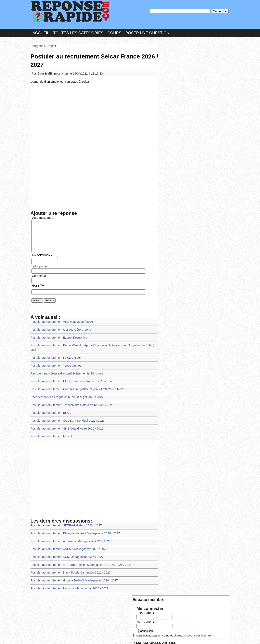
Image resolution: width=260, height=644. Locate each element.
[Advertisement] (94, 112)
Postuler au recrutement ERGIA (50, 401)
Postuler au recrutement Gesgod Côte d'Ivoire (59, 327)
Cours (114, 31)
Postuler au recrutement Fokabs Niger (54, 350)
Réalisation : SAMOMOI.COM (161, 637)
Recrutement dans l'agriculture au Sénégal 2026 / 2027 (65, 387)
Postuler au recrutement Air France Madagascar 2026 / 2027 (68, 527)
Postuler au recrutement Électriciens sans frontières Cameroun (69, 372)
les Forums (90, 637)
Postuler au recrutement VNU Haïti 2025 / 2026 (60, 320)
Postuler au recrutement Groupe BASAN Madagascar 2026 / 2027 (71, 564)
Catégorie (37, 44)
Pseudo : (172, 59)
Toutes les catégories (78, 31)
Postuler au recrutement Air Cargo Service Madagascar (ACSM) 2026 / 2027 (78, 549)
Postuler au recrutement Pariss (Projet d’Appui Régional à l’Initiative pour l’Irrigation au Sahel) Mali (91, 342)
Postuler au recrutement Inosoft (50, 424)
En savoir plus (127, 630)
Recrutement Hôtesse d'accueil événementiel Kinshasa (65, 364)
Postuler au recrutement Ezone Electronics (57, 335)
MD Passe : (172, 68)
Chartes (39, 637)
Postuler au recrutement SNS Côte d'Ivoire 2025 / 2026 (65, 416)
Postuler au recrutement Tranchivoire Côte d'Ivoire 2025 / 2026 (69, 394)
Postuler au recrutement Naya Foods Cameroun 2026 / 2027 (68, 556)
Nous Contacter (63, 637)
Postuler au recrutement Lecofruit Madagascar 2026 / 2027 (67, 571)
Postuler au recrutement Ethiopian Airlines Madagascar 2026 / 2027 (72, 519)
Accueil (41, 31)
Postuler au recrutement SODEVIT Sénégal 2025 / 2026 (65, 409)
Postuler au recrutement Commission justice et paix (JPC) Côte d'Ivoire (74, 379)
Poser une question (147, 31)
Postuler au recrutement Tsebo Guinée (54, 357)
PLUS (191, 637)
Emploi (50, 44)
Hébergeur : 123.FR (119, 637)
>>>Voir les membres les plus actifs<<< (186, 141)
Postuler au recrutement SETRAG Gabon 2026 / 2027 (64, 512)
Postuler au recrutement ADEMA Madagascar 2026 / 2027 (66, 534)
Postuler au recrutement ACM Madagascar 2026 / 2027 (65, 542)
